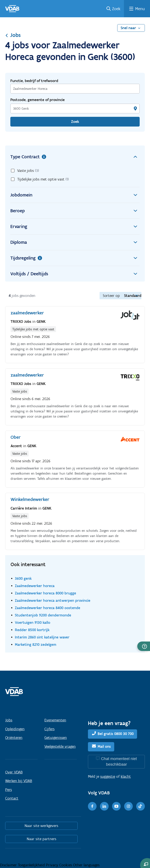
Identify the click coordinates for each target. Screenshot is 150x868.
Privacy (53, 865)
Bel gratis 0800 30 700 (116, 734)
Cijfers (49, 729)
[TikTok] (141, 806)
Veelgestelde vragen (60, 746)
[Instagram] (128, 806)
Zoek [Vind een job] (75, 122)
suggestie (108, 776)
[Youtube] (116, 806)
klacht (126, 776)
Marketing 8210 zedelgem (36, 644)
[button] (144, 646)
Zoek (116, 9)
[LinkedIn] (104, 806)
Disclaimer (9, 865)
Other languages (86, 865)
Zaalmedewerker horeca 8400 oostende (48, 608)
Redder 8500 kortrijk (32, 630)
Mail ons (104, 746)
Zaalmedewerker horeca (35, 586)
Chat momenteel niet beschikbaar (119, 761)
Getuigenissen (56, 738)
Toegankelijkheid (32, 865)
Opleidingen (15, 729)
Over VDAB (14, 772)
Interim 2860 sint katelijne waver (42, 637)
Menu (140, 9)
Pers (9, 790)
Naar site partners (41, 839)
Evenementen (55, 720)
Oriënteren (14, 738)
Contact (12, 798)
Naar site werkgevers (41, 826)
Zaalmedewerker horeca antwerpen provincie (53, 600)
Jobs (13, 35)
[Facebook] (92, 806)
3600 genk (23, 578)
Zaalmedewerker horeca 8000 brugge (45, 593)
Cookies (66, 865)
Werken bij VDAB (19, 781)
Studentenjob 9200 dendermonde (43, 615)
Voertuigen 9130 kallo (33, 622)
